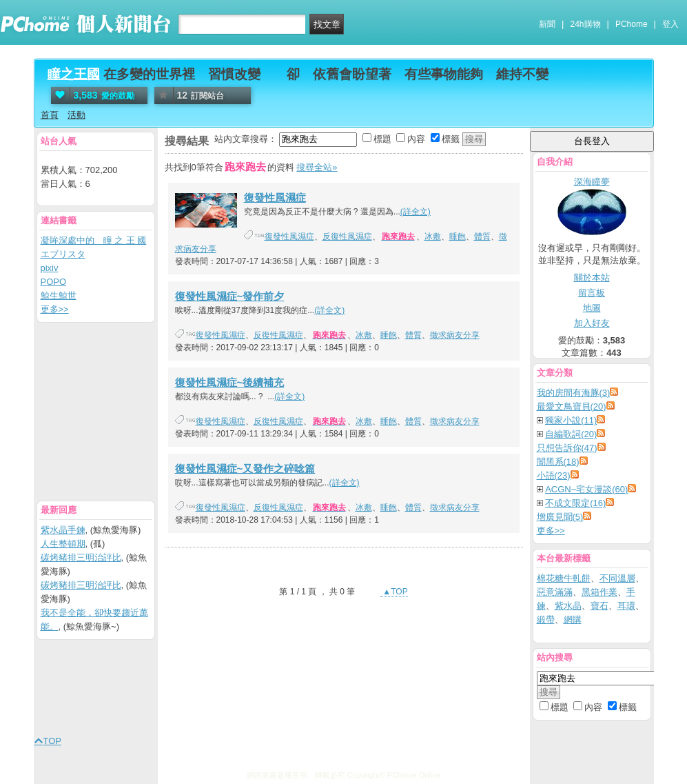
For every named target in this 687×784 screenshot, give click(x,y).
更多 (551, 531)
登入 (670, 24)
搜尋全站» (317, 167)
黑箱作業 (599, 592)
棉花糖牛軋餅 (564, 578)
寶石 (599, 606)
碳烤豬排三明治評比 (81, 557)
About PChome (410, 763)
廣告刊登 (246, 763)
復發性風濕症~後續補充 (230, 382)
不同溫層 (617, 578)
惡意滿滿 (555, 592)
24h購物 (586, 24)
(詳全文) (416, 212)
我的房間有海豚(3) (574, 393)
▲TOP (394, 592)
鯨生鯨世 (59, 295)
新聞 (547, 24)
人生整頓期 (63, 544)
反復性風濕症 (347, 237)
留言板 (592, 293)
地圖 (592, 308)
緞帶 (546, 620)
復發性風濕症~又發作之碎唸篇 (245, 469)
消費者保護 (293, 763)
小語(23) (554, 475)
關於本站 (592, 278)
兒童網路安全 (348, 763)
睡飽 (458, 237)
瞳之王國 (74, 74)
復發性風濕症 (275, 198)
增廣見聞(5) (560, 517)
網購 (573, 620)
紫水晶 (568, 606)
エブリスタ (63, 254)
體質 (482, 237)
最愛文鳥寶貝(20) (572, 406)
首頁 (50, 115)
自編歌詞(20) (571, 434)
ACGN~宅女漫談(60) (586, 489)
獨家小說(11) (571, 420)
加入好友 (592, 323)
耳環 (626, 606)
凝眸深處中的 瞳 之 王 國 (94, 240)
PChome (632, 24)
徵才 (457, 763)
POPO (54, 282)
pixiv (50, 268)
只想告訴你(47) (567, 448)
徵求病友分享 (455, 335)
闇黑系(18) (558, 462)
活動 (76, 115)
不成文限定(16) (575, 503)
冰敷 (433, 237)
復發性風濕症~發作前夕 (230, 296)
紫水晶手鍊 (63, 530)
